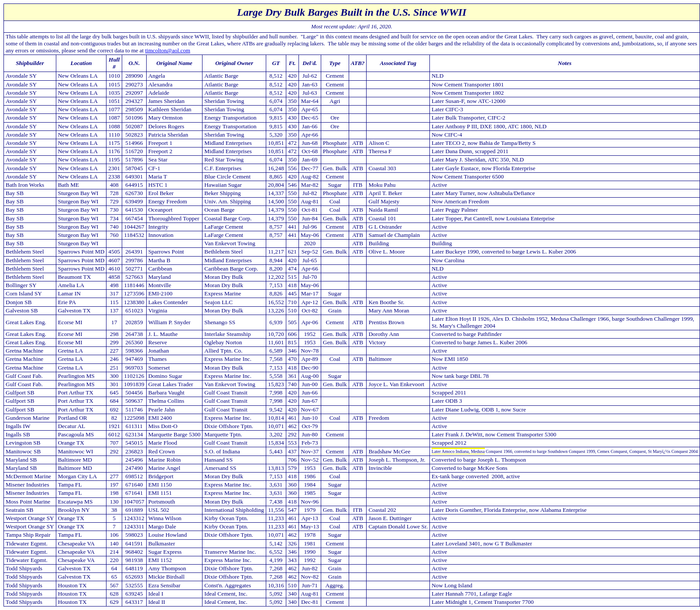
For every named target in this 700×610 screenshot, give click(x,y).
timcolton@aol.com (167, 50)
